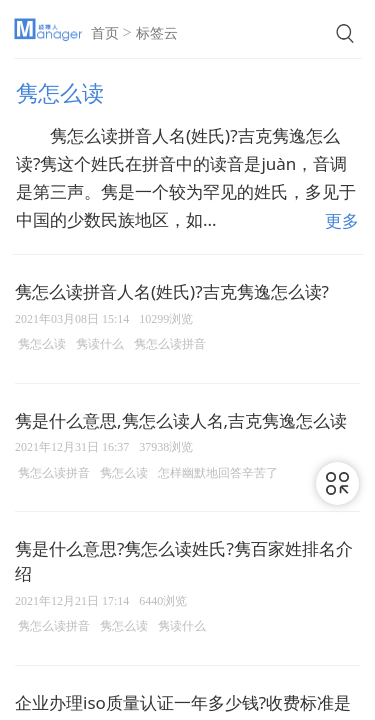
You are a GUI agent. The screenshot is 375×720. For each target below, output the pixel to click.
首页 (105, 33)
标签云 (157, 33)
